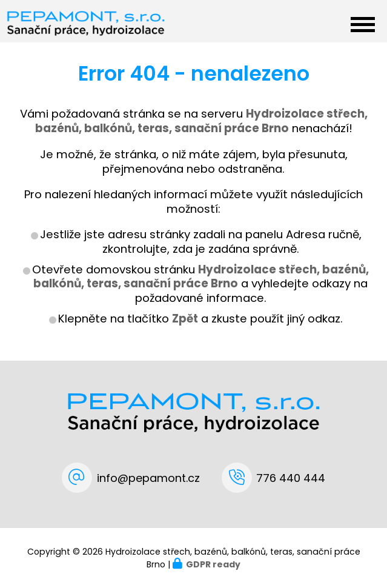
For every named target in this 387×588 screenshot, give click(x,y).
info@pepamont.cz (148, 478)
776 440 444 (291, 478)
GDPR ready (213, 564)
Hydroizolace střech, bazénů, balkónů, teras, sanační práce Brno (201, 277)
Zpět (185, 319)
